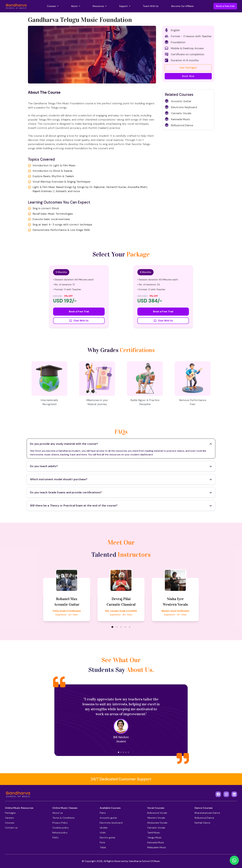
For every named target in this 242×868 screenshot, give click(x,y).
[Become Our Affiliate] (183, 6)
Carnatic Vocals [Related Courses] (178, 113)
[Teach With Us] (151, 6)
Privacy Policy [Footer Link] (60, 823)
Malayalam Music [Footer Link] (157, 847)
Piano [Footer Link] (103, 813)
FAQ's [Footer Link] (55, 838)
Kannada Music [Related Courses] (177, 119)
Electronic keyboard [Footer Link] (111, 823)
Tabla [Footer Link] (103, 847)
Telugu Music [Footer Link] (154, 838)
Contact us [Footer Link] (11, 828)
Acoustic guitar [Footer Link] (108, 818)
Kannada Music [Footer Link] (156, 842)
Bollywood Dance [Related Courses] (179, 125)
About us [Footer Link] (58, 813)
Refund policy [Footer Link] (60, 833)
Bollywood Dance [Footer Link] (204, 818)
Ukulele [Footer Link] (104, 828)
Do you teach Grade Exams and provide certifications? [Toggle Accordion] (121, 492)
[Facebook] (218, 794)
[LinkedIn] (234, 794)
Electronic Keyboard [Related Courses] (181, 107)
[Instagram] (226, 794)
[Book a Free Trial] (188, 76)
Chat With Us (79, 321)
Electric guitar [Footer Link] (108, 838)
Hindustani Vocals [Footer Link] (157, 823)
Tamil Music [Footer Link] (154, 833)
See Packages (188, 68)
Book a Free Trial (79, 311)
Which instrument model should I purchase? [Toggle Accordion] (121, 479)
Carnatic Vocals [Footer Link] (156, 828)
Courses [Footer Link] (10, 823)
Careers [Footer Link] (9, 818)
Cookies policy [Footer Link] (61, 828)
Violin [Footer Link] (103, 833)
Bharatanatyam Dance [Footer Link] (207, 813)
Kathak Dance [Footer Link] (202, 823)
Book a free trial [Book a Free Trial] (225, 6)
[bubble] (112, 627)
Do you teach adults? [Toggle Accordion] (121, 466)
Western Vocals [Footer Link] (156, 818)
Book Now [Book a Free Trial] (188, 76)
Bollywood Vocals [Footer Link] (157, 813)
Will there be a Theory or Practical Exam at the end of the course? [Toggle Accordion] (121, 506)
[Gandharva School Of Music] (16, 6)
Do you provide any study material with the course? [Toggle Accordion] (121, 444)
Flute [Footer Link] (102, 842)
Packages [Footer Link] (10, 813)
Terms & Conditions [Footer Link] (64, 818)
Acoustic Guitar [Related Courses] (178, 101)
